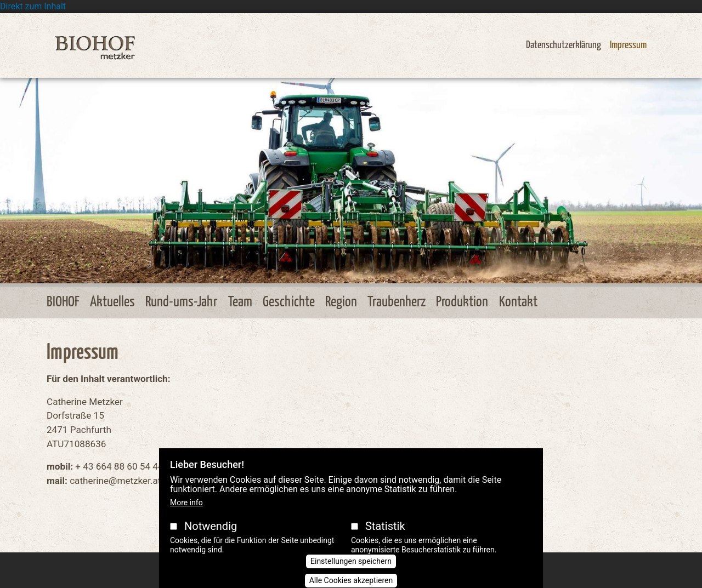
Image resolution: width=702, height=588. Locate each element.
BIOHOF (63, 302)
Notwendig (211, 538)
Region (341, 302)
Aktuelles (112, 302)
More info (186, 514)
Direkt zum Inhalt (33, 6)
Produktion (462, 302)
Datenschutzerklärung (564, 45)
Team (240, 302)
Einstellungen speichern (351, 573)
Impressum (628, 45)
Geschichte (289, 302)
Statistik (385, 538)
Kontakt (518, 302)
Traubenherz (397, 302)
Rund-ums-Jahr (181, 302)
